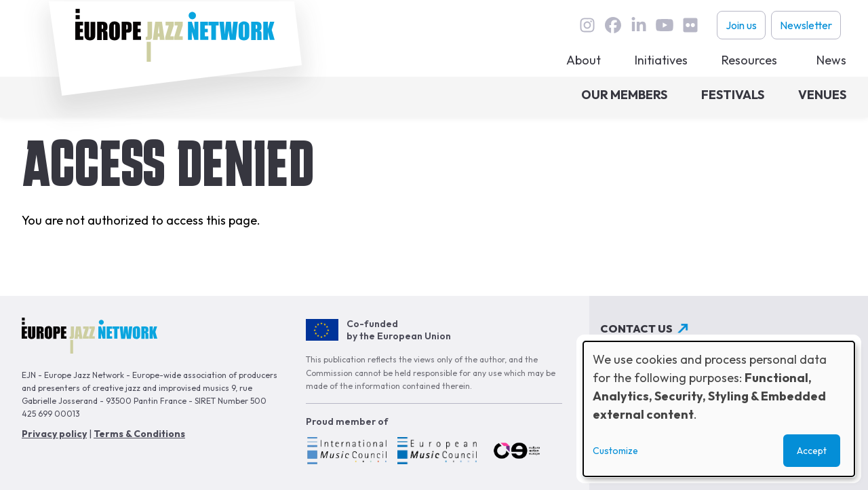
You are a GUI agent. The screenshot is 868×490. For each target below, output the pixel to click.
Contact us (636, 328)
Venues (822, 95)
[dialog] (719, 409)
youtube (665, 25)
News (831, 60)
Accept (812, 451)
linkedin (639, 25)
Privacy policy (54, 434)
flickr (690, 25)
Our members (624, 95)
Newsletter (806, 25)
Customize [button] (615, 451)
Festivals (733, 95)
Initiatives (661, 60)
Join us (741, 25)
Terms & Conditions (139, 434)
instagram (587, 25)
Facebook (613, 25)
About (584, 60)
